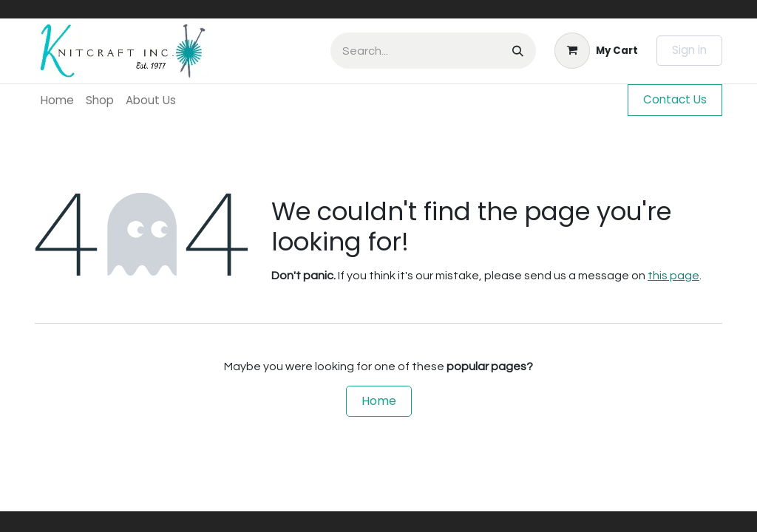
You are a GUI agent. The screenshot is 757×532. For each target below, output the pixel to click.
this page (673, 276)
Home (379, 401)
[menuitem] (57, 100)
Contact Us (675, 99)
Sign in (689, 50)
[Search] (518, 51)
